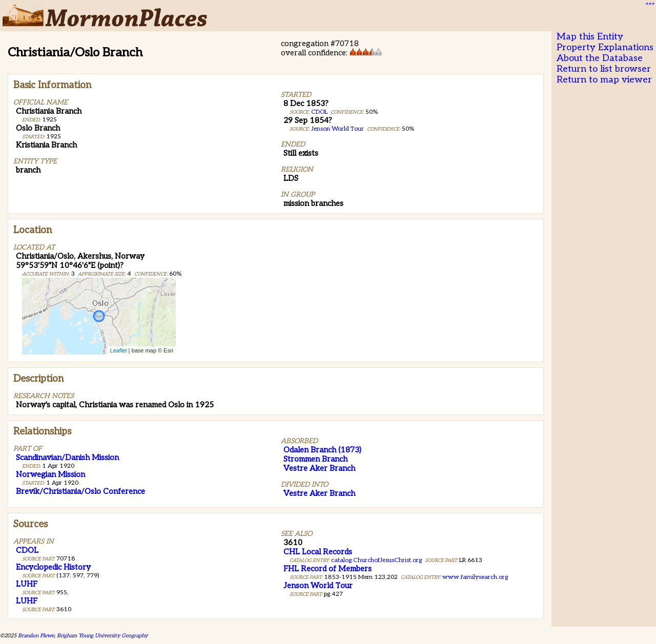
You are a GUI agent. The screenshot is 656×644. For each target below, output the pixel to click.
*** (649, 6)
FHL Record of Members (327, 569)
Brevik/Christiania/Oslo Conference (80, 491)
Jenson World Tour (337, 129)
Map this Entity (590, 37)
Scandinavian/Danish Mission (67, 458)
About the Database (600, 58)
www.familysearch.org (475, 577)
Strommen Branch (315, 459)
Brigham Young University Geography (102, 636)
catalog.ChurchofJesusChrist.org (376, 560)
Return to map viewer (604, 80)
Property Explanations (605, 47)
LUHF (27, 584)
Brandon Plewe (36, 636)
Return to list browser (604, 69)
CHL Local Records (318, 552)
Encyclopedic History (53, 567)
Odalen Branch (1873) (322, 450)
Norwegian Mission (50, 474)
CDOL (319, 112)
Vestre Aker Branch (319, 468)
